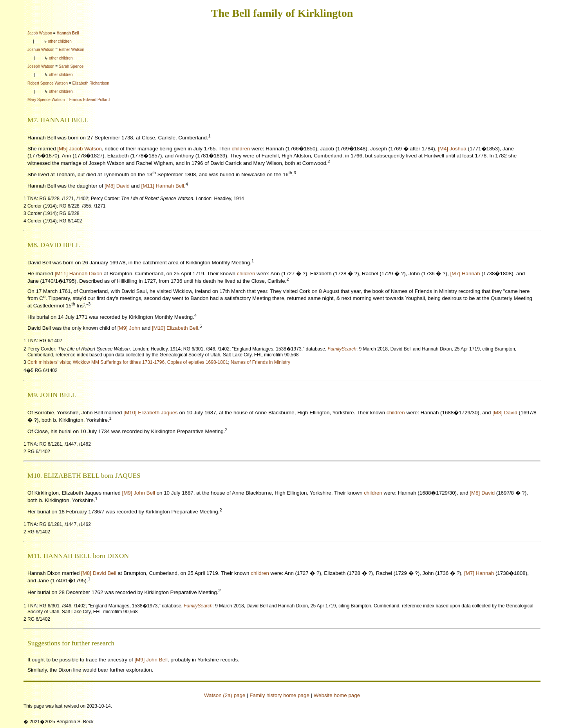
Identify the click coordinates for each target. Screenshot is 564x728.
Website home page (337, 695)
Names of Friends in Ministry (260, 362)
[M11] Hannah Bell (163, 186)
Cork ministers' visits (49, 362)
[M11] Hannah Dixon (79, 274)
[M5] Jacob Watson (80, 149)
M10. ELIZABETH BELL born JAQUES (84, 476)
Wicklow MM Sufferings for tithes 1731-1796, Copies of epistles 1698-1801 (151, 362)
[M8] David (117, 186)
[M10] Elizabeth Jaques (151, 413)
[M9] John (129, 328)
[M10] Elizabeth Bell (175, 328)
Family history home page (279, 695)
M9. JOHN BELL (52, 395)
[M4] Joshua (452, 149)
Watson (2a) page (225, 695)
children (241, 149)
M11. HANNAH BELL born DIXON (78, 556)
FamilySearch (342, 349)
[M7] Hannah (465, 274)
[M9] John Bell (139, 493)
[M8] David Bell (99, 573)
